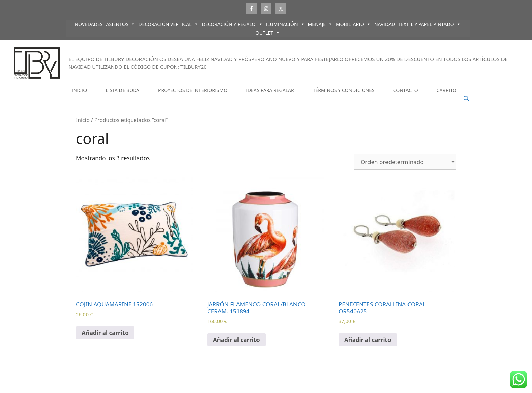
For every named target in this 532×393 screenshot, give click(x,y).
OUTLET (268, 33)
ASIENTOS (120, 24)
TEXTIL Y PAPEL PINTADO (430, 24)
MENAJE (320, 24)
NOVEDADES (89, 24)
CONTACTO (406, 90)
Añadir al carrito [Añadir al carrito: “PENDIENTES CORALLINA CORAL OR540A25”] (368, 340)
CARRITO (446, 90)
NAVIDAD (385, 24)
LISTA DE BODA (122, 90)
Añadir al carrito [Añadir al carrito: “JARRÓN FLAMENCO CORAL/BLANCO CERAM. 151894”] (236, 340)
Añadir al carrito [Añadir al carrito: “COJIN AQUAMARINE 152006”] (105, 333)
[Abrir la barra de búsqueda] (466, 99)
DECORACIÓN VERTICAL (168, 24)
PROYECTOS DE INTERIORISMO (193, 90)
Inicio (83, 120)
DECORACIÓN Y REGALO (232, 24)
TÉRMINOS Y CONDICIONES (344, 90)
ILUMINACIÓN (285, 24)
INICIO (80, 90)
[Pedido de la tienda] (405, 162)
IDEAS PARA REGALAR (270, 90)
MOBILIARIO (353, 24)
